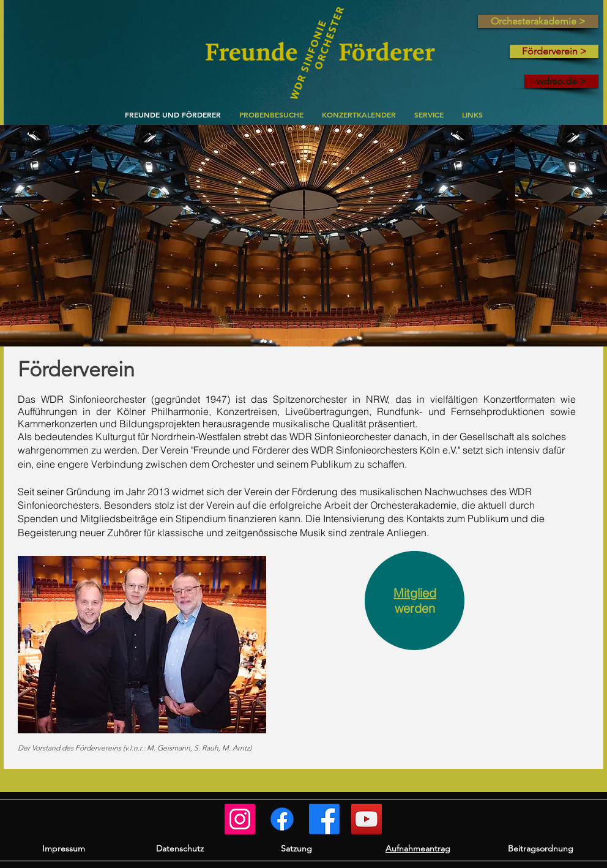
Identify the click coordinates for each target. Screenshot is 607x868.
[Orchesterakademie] (282, 819)
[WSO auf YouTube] (367, 819)
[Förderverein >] (554, 51)
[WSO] (324, 819)
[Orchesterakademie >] (538, 21)
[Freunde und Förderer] (240, 819)
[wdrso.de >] (561, 81)
